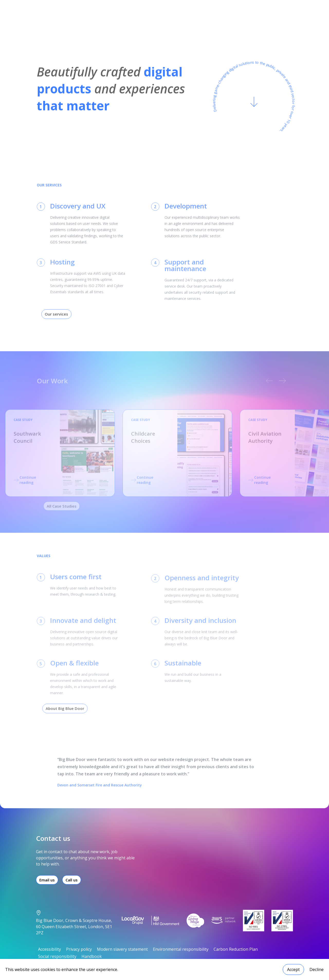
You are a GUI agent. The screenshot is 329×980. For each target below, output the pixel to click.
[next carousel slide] (279, 381)
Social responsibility (57, 956)
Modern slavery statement (122, 949)
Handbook (92, 956)
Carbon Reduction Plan (236, 949)
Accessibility (49, 949)
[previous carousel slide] (266, 381)
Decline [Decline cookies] (317, 969)
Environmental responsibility (181, 949)
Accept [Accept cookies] (293, 969)
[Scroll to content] (254, 104)
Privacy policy (79, 949)
